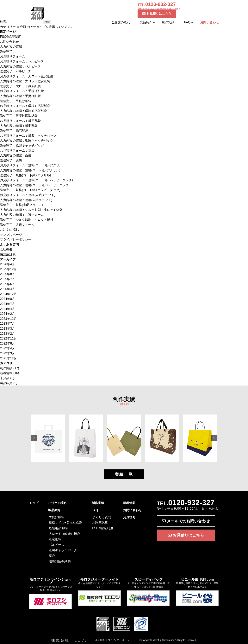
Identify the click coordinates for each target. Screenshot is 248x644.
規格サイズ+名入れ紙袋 (65, 522)
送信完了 (6, 52)
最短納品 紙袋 (59, 528)
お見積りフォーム (12, 56)
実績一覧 (124, 474)
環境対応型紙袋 (60, 561)
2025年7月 (8, 279)
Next (214, 438)
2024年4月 (8, 309)
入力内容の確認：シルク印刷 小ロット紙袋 (31, 210)
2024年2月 (8, 314)
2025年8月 (8, 274)
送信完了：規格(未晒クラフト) (21, 205)
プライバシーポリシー (16, 239)
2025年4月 (8, 289)
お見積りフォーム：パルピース (22, 61)
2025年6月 (8, 284)
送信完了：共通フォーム (17, 225)
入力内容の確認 (11, 46)
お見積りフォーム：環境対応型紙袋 (25, 106)
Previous (34, 438)
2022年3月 (8, 353)
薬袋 (52, 556)
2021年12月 (8, 358)
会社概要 (6, 249)
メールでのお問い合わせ (186, 521)
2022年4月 (8, 348)
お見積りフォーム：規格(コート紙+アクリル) (32, 165)
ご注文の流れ (121, 22)
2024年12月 (8, 294)
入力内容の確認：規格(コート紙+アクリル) (30, 170)
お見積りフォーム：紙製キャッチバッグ (28, 136)
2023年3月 (8, 329)
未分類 (5, 378)
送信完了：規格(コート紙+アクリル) (25, 175)
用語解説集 (8, 254)
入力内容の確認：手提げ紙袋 (20, 96)
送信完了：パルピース (16, 71)
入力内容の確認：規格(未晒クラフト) (26, 200)
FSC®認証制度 (11, 37)
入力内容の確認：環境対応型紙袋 (23, 111)
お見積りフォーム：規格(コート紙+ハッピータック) (36, 180)
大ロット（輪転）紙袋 (65, 534)
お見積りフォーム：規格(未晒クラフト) (28, 195)
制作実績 (168, 22)
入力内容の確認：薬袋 (16, 155)
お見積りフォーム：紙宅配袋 (20, 121)
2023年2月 (8, 334)
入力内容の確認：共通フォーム (22, 215)
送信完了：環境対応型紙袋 (19, 116)
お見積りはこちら (157, 14)
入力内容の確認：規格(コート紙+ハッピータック (34, 185)
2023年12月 (8, 319)
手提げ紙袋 (57, 517)
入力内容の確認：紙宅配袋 (19, 126)
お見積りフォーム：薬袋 (17, 151)
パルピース (57, 545)
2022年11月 (8, 338)
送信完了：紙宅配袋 (14, 131)
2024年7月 (8, 304)
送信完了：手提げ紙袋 (16, 101)
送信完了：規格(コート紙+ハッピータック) (30, 190)
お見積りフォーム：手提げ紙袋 (22, 91)
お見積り (129, 517)
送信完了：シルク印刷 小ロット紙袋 (27, 220)
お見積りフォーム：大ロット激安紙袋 (27, 76)
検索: (4, 22)
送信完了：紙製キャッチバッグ (22, 145)
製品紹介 (6, 383)
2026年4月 (8, 264)
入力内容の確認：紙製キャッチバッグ (27, 140)
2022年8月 (8, 343)
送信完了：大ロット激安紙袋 (20, 86)
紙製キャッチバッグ (63, 550)
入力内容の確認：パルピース (20, 66)
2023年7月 (8, 324)
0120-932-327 (191, 503)
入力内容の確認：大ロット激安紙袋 (25, 81)
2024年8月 (8, 299)
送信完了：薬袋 (11, 160)
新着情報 (6, 373)
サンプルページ (11, 235)
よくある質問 (9, 244)
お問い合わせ (9, 42)
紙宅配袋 (55, 539)
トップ (34, 503)
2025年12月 (8, 269)
